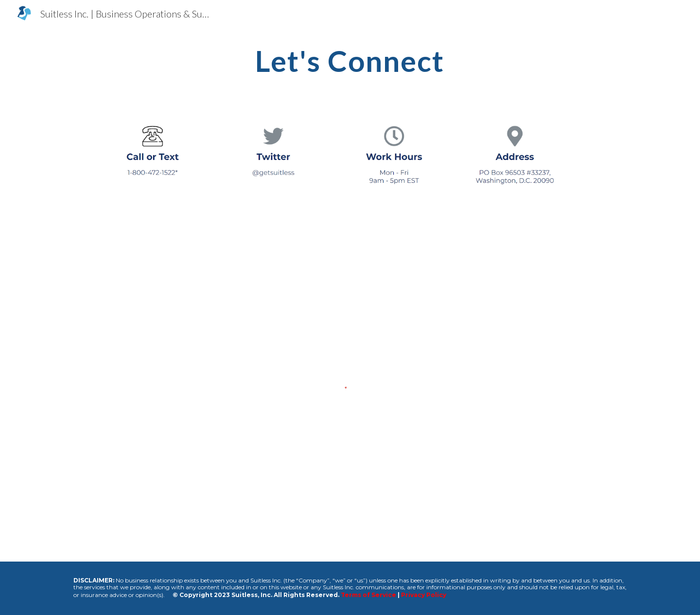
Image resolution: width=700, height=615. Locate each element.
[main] (350, 61)
